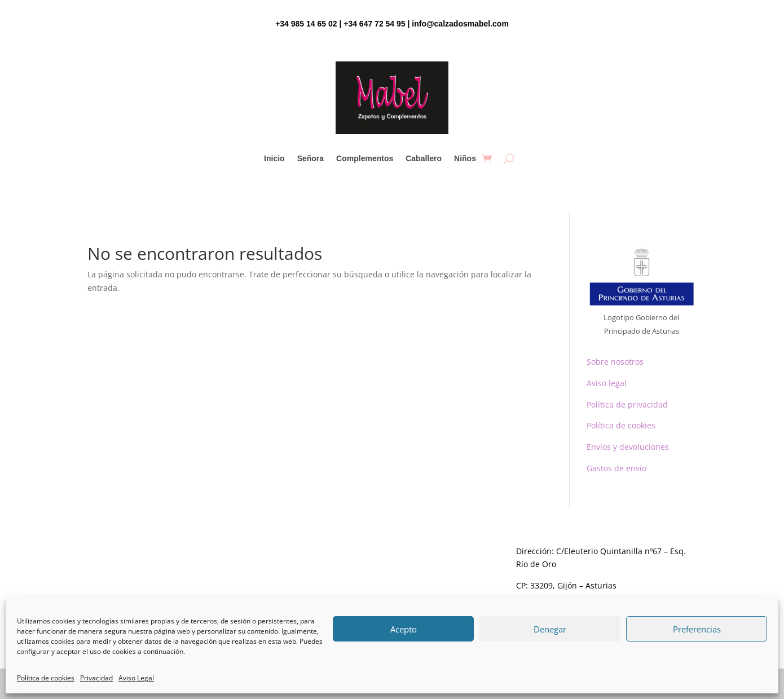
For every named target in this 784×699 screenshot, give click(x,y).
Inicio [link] (274, 159)
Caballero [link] (424, 159)
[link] (487, 158)
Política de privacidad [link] (627, 404)
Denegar (550, 629)
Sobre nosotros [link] (615, 362)
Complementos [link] (365, 159)
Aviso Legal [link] (136, 678)
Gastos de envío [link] (616, 468)
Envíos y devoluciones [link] (628, 447)
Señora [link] (310, 159)
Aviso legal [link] (607, 383)
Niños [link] (465, 159)
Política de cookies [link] (46, 678)
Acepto (404, 629)
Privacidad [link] (96, 678)
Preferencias (697, 629)
